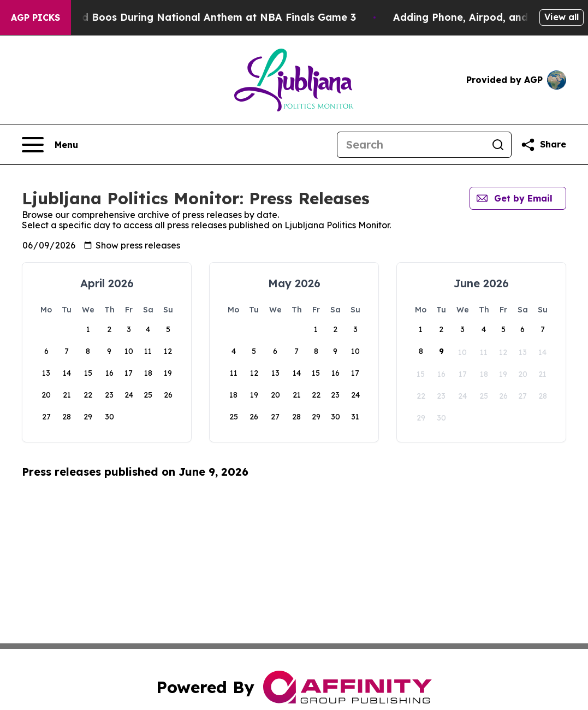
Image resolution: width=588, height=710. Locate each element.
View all (562, 17)
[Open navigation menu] (50, 145)
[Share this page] (543, 145)
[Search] (411, 145)
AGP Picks (35, 17)
